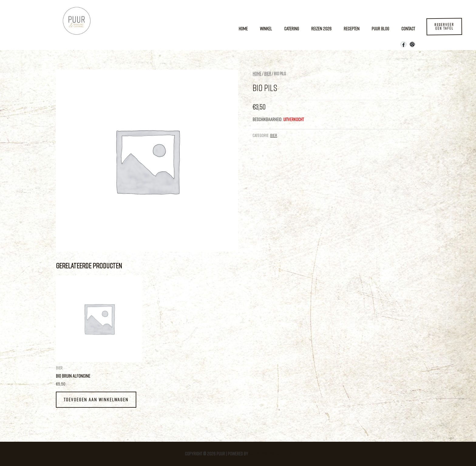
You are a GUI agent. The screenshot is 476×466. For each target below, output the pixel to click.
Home (243, 29)
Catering (292, 29)
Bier (268, 74)
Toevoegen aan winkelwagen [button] (96, 400)
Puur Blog (380, 29)
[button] (445, 27)
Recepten (352, 29)
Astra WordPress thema (270, 454)
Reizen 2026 (321, 29)
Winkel (266, 29)
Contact (408, 29)
